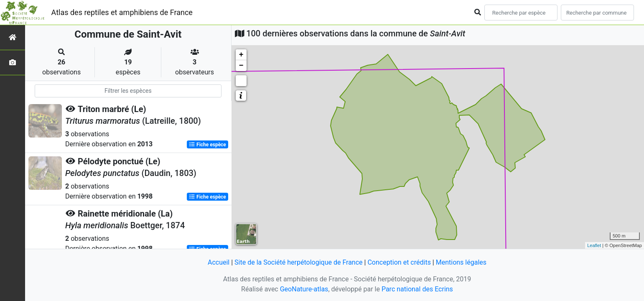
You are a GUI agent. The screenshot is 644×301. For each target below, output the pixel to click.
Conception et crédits (399, 262)
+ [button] (241, 55)
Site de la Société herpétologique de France (298, 262)
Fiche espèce (207, 145)
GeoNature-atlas (304, 289)
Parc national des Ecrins (417, 289)
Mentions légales (461, 262)
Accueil (219, 262)
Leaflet (594, 245)
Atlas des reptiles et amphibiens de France (122, 12)
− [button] (241, 66)
